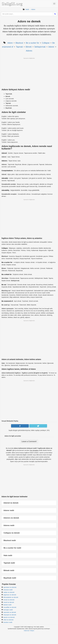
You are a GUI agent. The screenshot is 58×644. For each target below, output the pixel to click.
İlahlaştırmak (40, 47)
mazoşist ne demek (10, 615)
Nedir (27, 9)
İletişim (32, 631)
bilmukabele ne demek (11, 597)
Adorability (5, 190)
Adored (4, 153)
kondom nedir (8, 622)
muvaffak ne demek (10, 607)
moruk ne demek (9, 600)
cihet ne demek (8, 620)
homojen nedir (8, 610)
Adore (33, 9)
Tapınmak (9, 94)
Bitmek (29, 47)
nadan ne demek (9, 592)
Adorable (5, 178)
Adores (29, 51)
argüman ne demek (10, 595)
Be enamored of (7, 301)
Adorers (4, 161)
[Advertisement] (29, 73)
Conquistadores (7, 171)
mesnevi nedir (8, 590)
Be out (4, 285)
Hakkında (26, 631)
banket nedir (7, 605)
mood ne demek (9, 602)
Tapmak (19, 47)
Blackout (19, 43)
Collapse (46, 43)
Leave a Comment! (29, 441)
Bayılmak (9, 108)
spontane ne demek (10, 587)
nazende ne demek (10, 612)
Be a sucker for (33, 43)
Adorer (51, 47)
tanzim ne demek (9, 617)
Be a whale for (7, 274)
